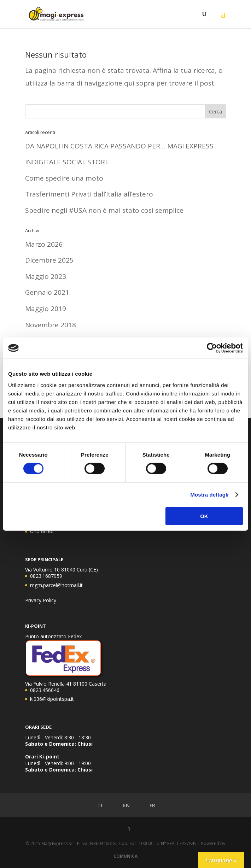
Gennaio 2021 (47, 292)
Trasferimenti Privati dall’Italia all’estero (89, 194)
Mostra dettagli (209, 495)
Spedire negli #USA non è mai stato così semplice (104, 210)
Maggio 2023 (46, 276)
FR (147, 805)
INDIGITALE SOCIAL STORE (67, 162)
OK (204, 516)
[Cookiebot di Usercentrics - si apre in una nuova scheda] (212, 348)
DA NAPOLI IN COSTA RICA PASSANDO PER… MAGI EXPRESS (119, 146)
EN (121, 805)
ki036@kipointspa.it (52, 699)
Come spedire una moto (64, 178)
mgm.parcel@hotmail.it (56, 585)
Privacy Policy (41, 600)
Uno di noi (42, 531)
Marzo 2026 (44, 244)
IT (96, 805)
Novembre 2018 (51, 325)
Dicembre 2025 (49, 260)
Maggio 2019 (46, 309)
